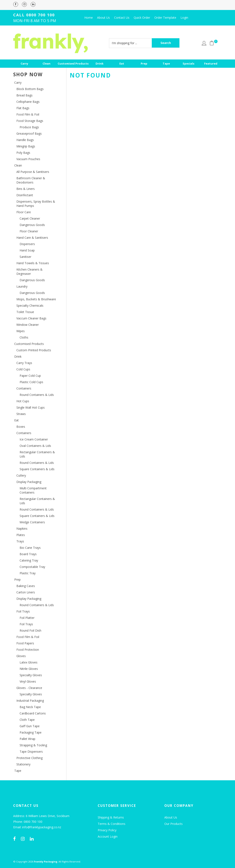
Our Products (173, 824)
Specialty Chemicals (30, 306)
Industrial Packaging (30, 701)
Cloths (24, 337)
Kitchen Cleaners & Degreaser (29, 272)
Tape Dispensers (31, 752)
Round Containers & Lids (37, 395)
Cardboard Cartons (33, 713)
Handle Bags (25, 140)
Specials (188, 64)
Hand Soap (27, 250)
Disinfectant (25, 195)
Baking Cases (26, 586)
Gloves (21, 656)
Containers (24, 388)
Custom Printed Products (34, 350)
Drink (100, 64)
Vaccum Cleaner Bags (31, 318)
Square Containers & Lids (37, 469)
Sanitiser (25, 257)
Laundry (22, 286)
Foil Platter (27, 618)
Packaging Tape (31, 732)
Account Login (108, 836)
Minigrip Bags (26, 146)
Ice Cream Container (34, 439)
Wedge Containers (32, 522)
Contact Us (122, 18)
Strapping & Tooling (33, 745)
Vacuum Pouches (28, 159)
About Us (103, 18)
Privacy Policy (107, 830)
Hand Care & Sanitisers (32, 238)
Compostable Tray (32, 567)
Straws (21, 414)
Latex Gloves (29, 662)
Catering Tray (29, 560)
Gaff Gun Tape (30, 726)
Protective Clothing (29, 758)
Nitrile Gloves (29, 669)
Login (184, 18)
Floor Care (24, 212)
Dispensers (27, 244)
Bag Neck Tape (30, 707)
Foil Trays (23, 611)
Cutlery (21, 475)
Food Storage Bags (30, 121)
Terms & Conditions (112, 824)
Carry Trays (24, 363)
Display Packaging (29, 482)
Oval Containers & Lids (35, 446)
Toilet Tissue (25, 312)
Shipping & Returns (111, 817)
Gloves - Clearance (29, 688)
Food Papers (25, 643)
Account (204, 43)
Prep (144, 64)
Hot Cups (23, 401)
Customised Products (73, 64)
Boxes (21, 427)
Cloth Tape (27, 720)
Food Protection (28, 650)
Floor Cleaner (29, 231)
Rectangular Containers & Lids (37, 454)
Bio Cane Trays (30, 548)
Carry (24, 64)
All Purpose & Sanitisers (33, 172)
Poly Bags (23, 153)
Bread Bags (24, 95)
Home (89, 18)
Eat (122, 64)
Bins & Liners (26, 189)
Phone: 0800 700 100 (28, 822)
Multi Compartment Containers (33, 490)
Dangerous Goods (32, 225)
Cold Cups (23, 369)
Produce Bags (29, 127)
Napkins (22, 529)
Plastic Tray (28, 573)
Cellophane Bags (28, 102)
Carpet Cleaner (30, 218)
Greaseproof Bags (29, 133)
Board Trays (28, 554)
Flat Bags (23, 108)
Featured (211, 64)
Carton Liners (26, 592)
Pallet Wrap (27, 739)
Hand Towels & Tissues (33, 263)
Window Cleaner (28, 325)
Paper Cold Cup (30, 376)
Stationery (23, 764)
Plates (21, 535)
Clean (47, 64)
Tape (166, 64)
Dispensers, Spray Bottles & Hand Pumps (36, 204)
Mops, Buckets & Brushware (36, 299)
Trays (20, 541)
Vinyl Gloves (28, 681)
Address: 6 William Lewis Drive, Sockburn (41, 816)
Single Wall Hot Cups (31, 407)
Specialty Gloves (31, 675)
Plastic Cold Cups (31, 382)
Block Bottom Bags (30, 89)
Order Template (165, 18)
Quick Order (142, 18)
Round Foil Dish (30, 630)
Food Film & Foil (28, 114)
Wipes (21, 331)
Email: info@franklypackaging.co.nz (37, 827)
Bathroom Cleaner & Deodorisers (31, 180)
